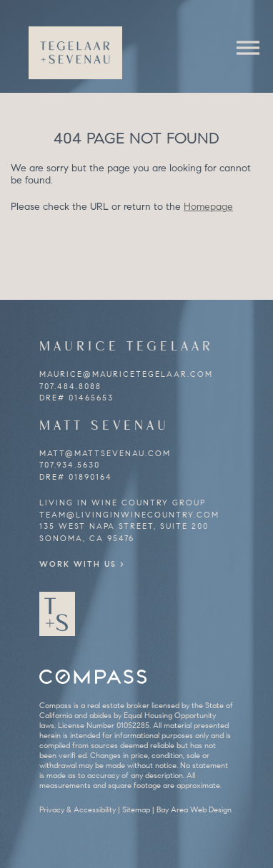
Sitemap (136, 809)
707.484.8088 (70, 386)
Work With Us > (82, 564)
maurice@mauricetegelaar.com (126, 374)
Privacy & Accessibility (78, 809)
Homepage (208, 207)
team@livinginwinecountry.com (129, 515)
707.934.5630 (70, 465)
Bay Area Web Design (194, 809)
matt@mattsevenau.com (105, 453)
